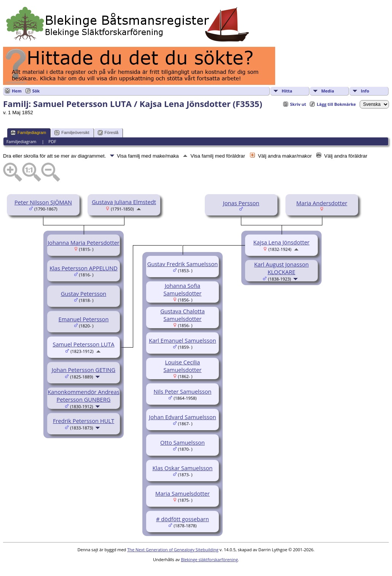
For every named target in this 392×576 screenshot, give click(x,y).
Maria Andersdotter (322, 203)
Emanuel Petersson (84, 319)
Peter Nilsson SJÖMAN (43, 202)
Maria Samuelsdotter (182, 493)
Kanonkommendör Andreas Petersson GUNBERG (84, 396)
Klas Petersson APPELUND (84, 268)
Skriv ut (298, 104)
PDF (52, 141)
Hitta (287, 91)
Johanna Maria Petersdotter (84, 243)
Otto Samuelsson (182, 442)
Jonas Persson (241, 203)
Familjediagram (28, 133)
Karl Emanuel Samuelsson (182, 340)
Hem (17, 91)
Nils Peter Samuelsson (183, 391)
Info (365, 91)
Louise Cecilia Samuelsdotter (182, 366)
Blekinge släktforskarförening (209, 559)
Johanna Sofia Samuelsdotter (182, 289)
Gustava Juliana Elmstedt (124, 202)
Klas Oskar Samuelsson (182, 468)
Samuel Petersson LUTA (83, 344)
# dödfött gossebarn (182, 519)
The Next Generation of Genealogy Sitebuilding (173, 550)
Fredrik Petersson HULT (84, 421)
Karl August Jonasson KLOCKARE (282, 268)
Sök (36, 91)
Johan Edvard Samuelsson (182, 417)
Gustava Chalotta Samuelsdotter (182, 315)
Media (328, 91)
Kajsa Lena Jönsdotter (282, 242)
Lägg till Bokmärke (336, 104)
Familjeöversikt (72, 133)
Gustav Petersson (84, 294)
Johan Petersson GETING (84, 370)
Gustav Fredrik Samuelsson (183, 264)
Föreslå (108, 133)
